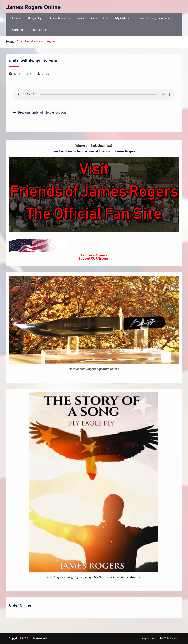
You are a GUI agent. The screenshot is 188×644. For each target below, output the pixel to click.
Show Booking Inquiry (151, 18)
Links (80, 18)
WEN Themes (171, 638)
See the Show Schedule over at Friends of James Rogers (94, 151)
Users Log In (39, 30)
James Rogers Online (33, 7)
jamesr (46, 74)
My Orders (122, 18)
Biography (35, 18)
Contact (18, 30)
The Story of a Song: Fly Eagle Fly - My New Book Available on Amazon (94, 577)
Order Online (100, 18)
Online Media (58, 18)
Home (16, 18)
